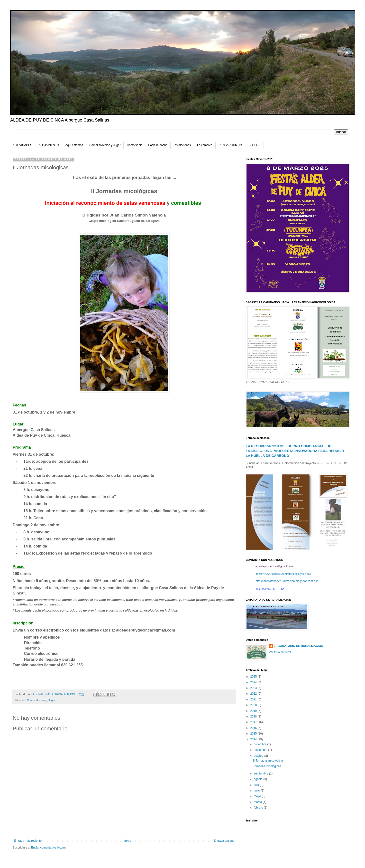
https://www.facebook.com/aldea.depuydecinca (283, 574)
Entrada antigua (224, 841)
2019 (254, 711)
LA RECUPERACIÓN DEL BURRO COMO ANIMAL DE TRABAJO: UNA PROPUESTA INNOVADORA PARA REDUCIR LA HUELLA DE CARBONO (295, 451)
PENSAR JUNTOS (231, 145)
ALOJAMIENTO (49, 145)
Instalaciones (182, 145)
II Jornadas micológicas (268, 761)
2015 (254, 734)
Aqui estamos (74, 145)
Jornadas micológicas (267, 766)
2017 (254, 722)
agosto (259, 779)
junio (257, 791)
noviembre (261, 750)
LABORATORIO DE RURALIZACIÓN (298, 646)
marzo (258, 802)
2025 (254, 677)
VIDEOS (255, 145)
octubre (259, 756)
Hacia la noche (158, 145)
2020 (254, 705)
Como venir (134, 145)
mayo (258, 796)
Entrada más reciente (28, 841)
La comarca (205, 145)
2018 (254, 717)
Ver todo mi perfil (280, 652)
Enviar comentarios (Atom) (48, 848)
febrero (259, 808)
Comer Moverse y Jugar (105, 145)
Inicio (128, 841)
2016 (254, 728)
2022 (254, 694)
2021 (254, 699)
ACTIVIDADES (22, 145)
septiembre (261, 774)
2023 (254, 688)
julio (257, 785)
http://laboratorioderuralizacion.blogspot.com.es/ (287, 581)
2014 (254, 739)
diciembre (260, 744)
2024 (254, 682)
